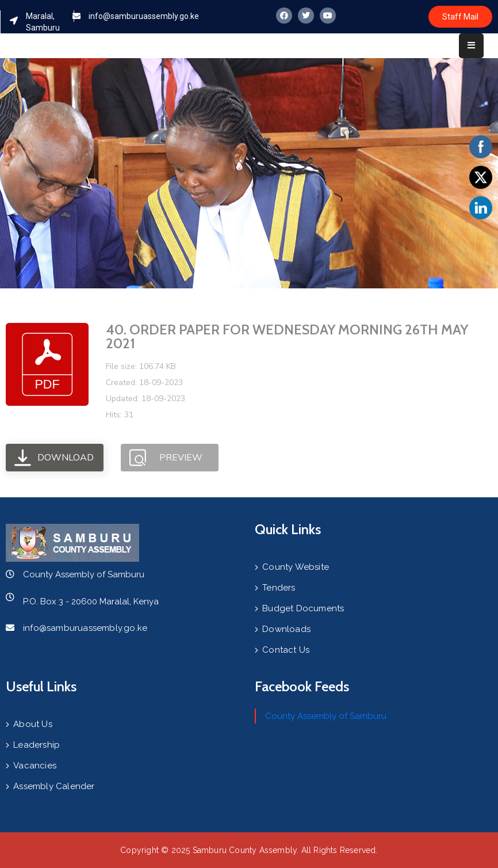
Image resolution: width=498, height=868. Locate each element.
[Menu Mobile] (471, 46)
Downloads (286, 629)
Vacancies (35, 766)
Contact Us (286, 650)
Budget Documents (303, 608)
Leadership (37, 745)
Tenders (279, 588)
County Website (296, 567)
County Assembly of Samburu (326, 716)
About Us (33, 724)
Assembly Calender (54, 786)
